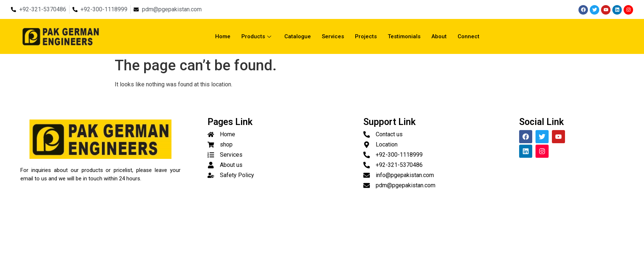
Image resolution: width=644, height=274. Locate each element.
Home (223, 36)
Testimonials (404, 36)
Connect (469, 36)
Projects (366, 36)
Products (256, 36)
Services (333, 36)
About (439, 36)
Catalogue (298, 36)
